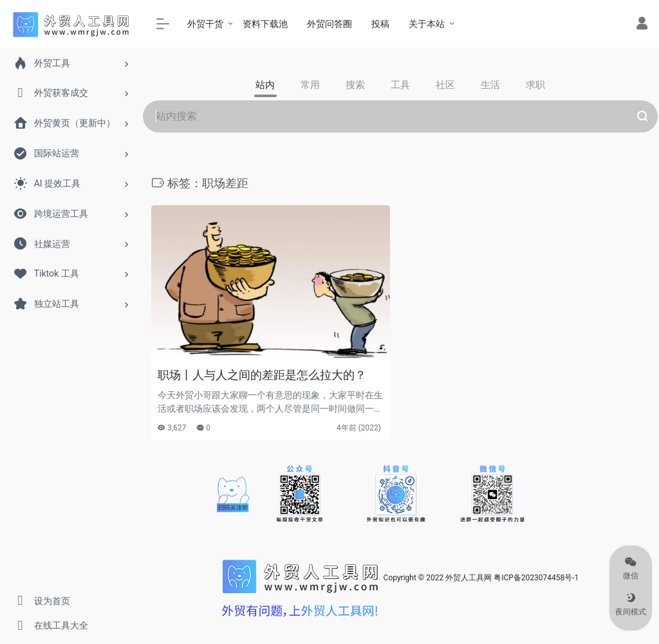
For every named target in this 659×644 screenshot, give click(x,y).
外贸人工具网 (469, 578)
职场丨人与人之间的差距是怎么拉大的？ (262, 375)
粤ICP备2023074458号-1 (536, 578)
